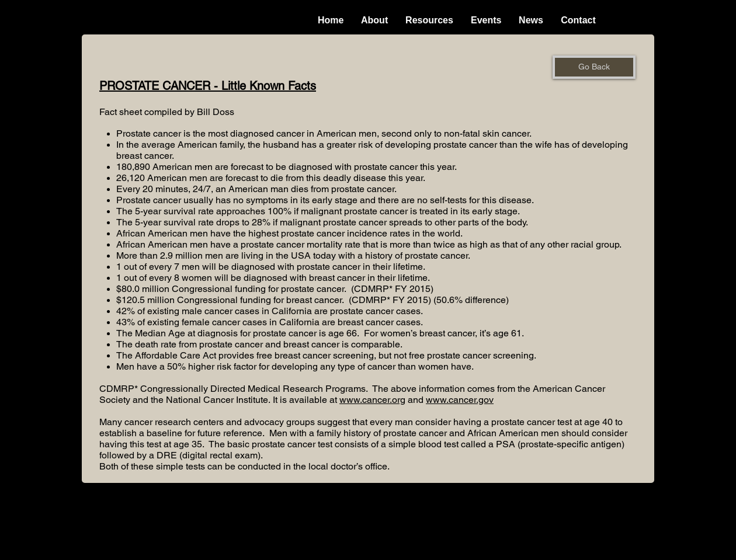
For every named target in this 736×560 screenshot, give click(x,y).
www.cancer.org (372, 400)
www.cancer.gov (460, 400)
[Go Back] (594, 67)
